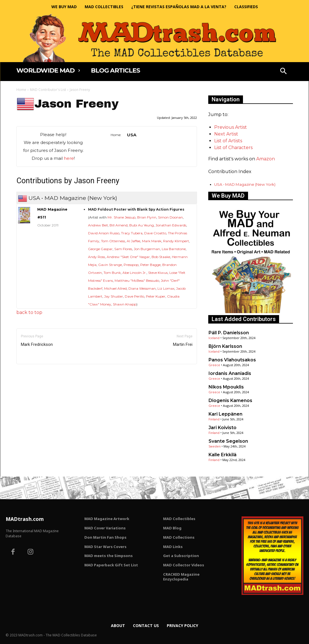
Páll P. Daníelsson (229, 333)
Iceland (214, 338)
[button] (283, 72)
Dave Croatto (155, 233)
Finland (214, 419)
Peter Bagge (150, 265)
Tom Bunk (112, 273)
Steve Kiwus (158, 273)
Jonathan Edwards (171, 225)
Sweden (215, 446)
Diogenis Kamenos (230, 400)
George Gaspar (100, 249)
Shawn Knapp (125, 304)
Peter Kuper (156, 296)
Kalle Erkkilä (223, 455)
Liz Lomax (166, 288)
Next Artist (226, 134)
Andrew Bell (98, 225)
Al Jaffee (133, 241)
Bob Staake (161, 257)
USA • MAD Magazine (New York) (245, 184)
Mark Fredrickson (37, 344)
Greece (214, 365)
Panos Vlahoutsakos (232, 360)
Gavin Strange (110, 265)
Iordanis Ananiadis (230, 373)
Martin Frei (183, 344)
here (69, 158)
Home (21, 90)
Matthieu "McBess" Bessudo (137, 280)
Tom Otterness (113, 241)
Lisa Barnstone (174, 249)
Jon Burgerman (147, 249)
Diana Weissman (142, 288)
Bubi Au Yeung (142, 225)
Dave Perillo (134, 296)
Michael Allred (115, 288)
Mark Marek (152, 241)
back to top (29, 312)
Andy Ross (97, 257)
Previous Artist (231, 127)
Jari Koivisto (223, 428)
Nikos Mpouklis (226, 387)
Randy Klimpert (176, 241)
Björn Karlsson (225, 346)
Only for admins (36, 374)
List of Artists (228, 141)
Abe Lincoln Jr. (134, 273)
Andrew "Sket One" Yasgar (128, 257)
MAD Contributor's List (48, 90)
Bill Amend (119, 225)
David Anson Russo (104, 233)
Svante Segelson (228, 441)
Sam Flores (123, 249)
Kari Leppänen (225, 414)
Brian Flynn (147, 217)
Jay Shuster (114, 296)
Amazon (266, 159)
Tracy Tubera (132, 233)
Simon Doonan (170, 217)
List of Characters (233, 148)
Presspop (131, 265)
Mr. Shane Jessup (121, 217)
